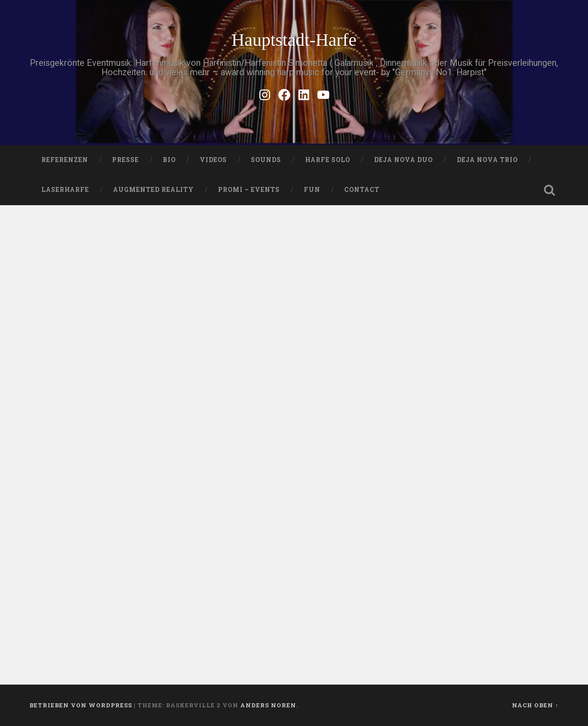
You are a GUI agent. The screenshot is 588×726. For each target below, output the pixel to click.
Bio (169, 160)
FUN (312, 190)
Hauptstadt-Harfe (294, 40)
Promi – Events (249, 190)
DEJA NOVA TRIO (487, 160)
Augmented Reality (153, 190)
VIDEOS (213, 160)
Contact (362, 190)
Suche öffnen (550, 190)
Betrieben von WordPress (81, 705)
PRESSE (125, 160)
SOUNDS (266, 160)
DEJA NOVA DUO (403, 160)
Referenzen (65, 160)
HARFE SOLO (328, 160)
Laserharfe (65, 190)
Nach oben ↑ (535, 705)
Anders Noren (268, 705)
